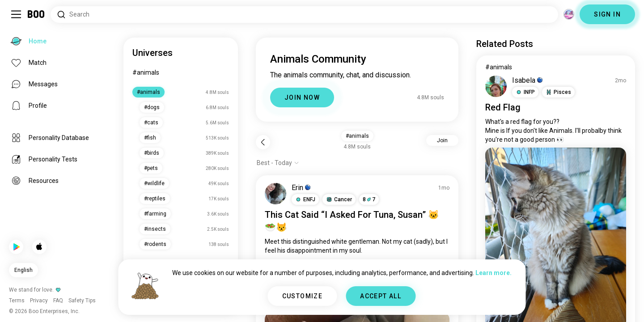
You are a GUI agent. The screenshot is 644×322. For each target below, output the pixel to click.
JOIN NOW (302, 97)
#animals (146, 72)
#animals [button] (357, 136)
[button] (305, 199)
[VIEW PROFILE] (275, 194)
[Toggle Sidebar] (16, 14)
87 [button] (369, 199)
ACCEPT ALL (381, 296)
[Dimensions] (569, 14)
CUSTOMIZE (303, 296)
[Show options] (278, 163)
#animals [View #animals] (499, 67)
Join (442, 140)
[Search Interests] (304, 15)
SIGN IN (607, 14)
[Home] (36, 14)
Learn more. (494, 273)
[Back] (263, 142)
